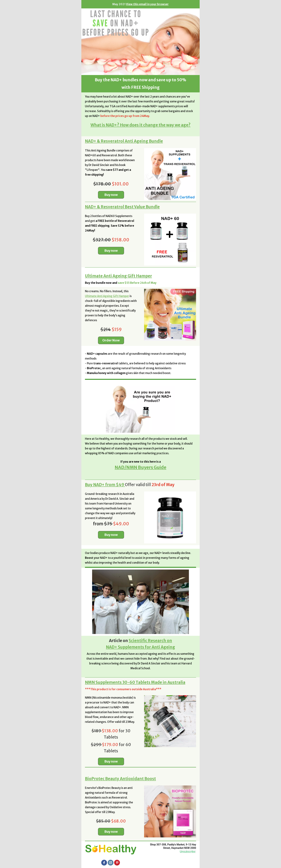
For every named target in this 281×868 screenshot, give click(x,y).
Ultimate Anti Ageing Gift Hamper (118, 276)
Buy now (111, 195)
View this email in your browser (147, 4)
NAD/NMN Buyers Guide (140, 467)
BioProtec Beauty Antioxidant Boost (120, 779)
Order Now (111, 340)
